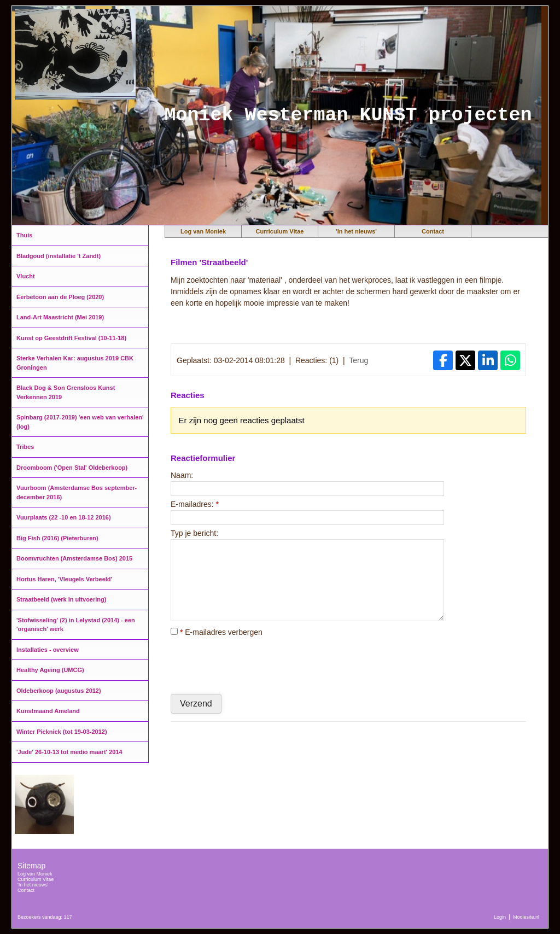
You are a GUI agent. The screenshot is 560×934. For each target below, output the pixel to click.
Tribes (25, 447)
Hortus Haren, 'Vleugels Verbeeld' (64, 579)
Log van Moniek (203, 231)
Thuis (24, 235)
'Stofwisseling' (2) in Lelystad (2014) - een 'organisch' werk (76, 625)
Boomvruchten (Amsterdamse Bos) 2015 (74, 558)
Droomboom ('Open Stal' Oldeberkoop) (72, 468)
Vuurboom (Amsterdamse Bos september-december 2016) (77, 492)
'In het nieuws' (356, 231)
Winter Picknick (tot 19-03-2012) (62, 732)
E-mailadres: (195, 504)
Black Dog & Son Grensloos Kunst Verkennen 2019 (66, 392)
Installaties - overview (48, 650)
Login (500, 917)
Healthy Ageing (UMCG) (50, 670)
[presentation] (254, 665)
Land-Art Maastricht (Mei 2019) (60, 317)
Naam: (182, 475)
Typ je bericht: (194, 533)
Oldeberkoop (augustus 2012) (59, 691)
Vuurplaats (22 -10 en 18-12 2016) (64, 517)
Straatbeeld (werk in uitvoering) (61, 599)
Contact (433, 231)
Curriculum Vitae (280, 231)
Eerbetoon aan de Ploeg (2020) (60, 297)
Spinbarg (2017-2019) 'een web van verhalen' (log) (80, 422)
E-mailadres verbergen (217, 632)
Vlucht (26, 276)
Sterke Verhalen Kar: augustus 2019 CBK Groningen (75, 363)
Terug (358, 360)
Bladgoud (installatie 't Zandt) (59, 256)
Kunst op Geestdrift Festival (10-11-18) (71, 338)
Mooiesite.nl (526, 917)
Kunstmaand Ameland (48, 711)
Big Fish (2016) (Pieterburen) (57, 538)
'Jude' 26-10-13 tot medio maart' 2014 (69, 752)
